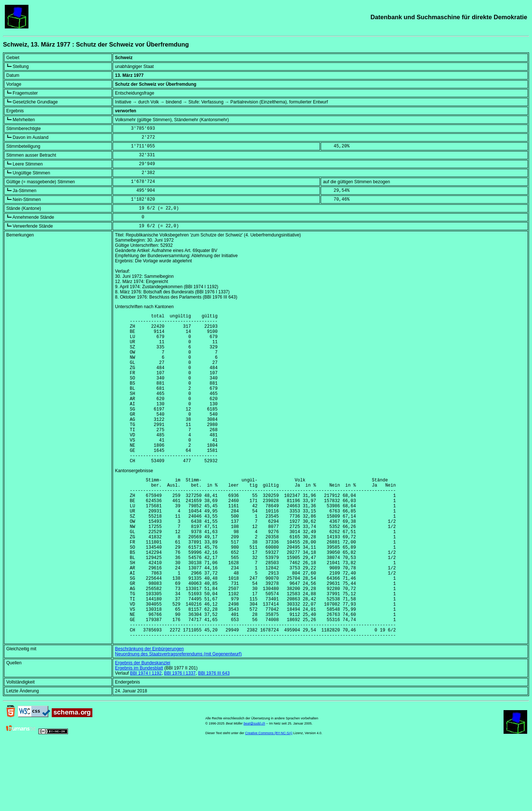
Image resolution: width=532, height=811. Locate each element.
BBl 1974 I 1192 (146, 740)
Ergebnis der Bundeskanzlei (142, 729)
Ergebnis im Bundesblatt (139, 735)
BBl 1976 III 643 (214, 740)
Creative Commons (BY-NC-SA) (269, 800)
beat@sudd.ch (254, 790)
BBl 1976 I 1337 (180, 740)
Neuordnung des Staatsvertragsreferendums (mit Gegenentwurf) (178, 720)
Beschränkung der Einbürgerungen (149, 715)
